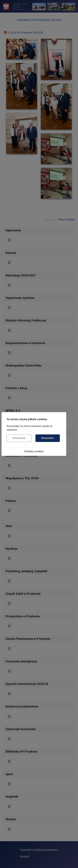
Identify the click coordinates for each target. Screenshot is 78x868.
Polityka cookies (34, 451)
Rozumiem (48, 438)
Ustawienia (19, 438)
